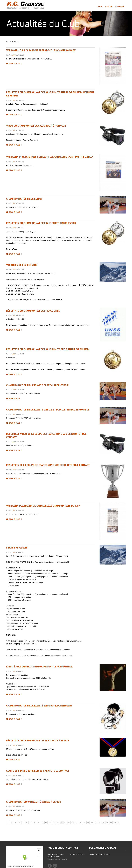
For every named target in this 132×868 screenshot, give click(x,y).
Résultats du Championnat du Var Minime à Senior (38, 741)
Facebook (120, 7)
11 (46, 822)
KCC (14, 55)
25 (99, 822)
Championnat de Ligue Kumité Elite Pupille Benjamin (39, 706)
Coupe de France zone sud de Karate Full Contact (38, 771)
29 (115, 822)
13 (54, 822)
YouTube (55, 866)
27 (107, 822)
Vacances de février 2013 (22, 265)
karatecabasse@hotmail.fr (57, 859)
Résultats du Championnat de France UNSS (33, 311)
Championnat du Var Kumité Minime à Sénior (34, 802)
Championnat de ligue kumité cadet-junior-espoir (37, 385)
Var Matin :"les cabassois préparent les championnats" (41, 50)
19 (77, 822)
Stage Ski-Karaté (17, 548)
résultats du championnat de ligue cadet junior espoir (41, 223)
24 (96, 822)
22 (88, 822)
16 (65, 822)
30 (119, 822)
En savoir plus (13, 64)
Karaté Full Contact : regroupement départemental (40, 667)
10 (42, 822)
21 (84, 822)
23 (92, 822)
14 (57, 822)
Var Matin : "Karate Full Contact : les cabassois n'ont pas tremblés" (50, 157)
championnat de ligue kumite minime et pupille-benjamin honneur (48, 410)
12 (50, 822)
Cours (99, 7)
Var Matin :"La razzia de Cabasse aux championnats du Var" (43, 506)
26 (103, 822)
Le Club (109, 7)
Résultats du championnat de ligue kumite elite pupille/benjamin (48, 349)
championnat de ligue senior (24, 199)
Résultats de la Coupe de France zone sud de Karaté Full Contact (48, 465)
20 (80, 822)
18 (73, 822)
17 (69, 822)
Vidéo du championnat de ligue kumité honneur (36, 126)
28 (111, 822)
